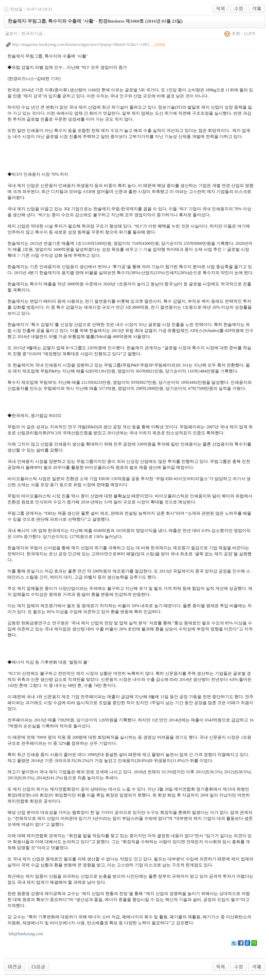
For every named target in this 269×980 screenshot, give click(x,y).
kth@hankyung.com (26, 934)
